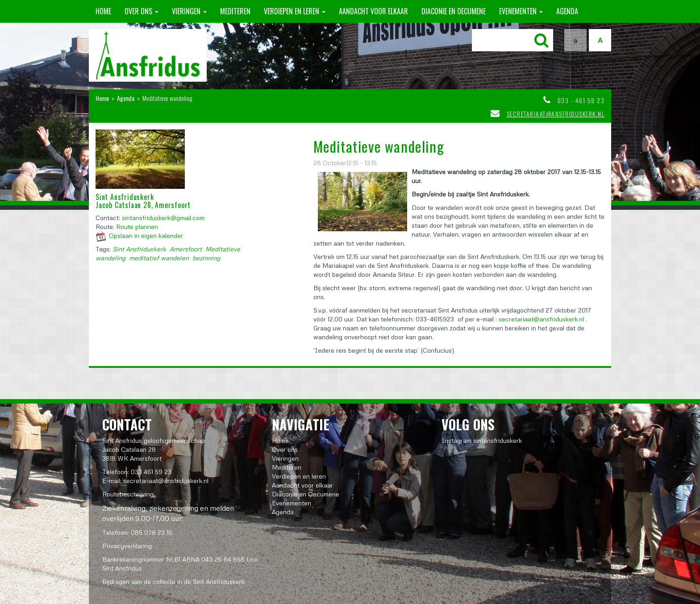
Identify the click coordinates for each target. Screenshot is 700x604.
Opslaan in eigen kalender (146, 235)
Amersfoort (186, 249)
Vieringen (189, 11)
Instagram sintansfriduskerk (482, 440)
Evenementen (521, 11)
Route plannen (137, 227)
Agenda (567, 11)
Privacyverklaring (127, 546)
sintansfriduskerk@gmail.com (163, 218)
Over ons (142, 11)
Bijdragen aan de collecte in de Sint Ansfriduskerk (173, 581)
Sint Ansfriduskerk (139, 249)
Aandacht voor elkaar (373, 11)
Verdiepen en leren (295, 11)
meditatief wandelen (159, 258)
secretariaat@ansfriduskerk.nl (556, 114)
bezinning (206, 258)
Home (103, 11)
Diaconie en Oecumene (454, 11)
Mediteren (235, 11)
